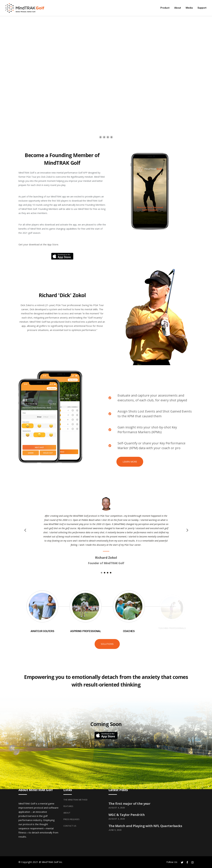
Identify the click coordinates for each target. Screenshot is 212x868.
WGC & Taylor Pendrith (127, 815)
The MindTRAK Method (75, 800)
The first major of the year (129, 804)
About (67, 813)
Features (68, 806)
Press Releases (71, 819)
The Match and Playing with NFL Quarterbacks (145, 826)
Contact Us (70, 826)
